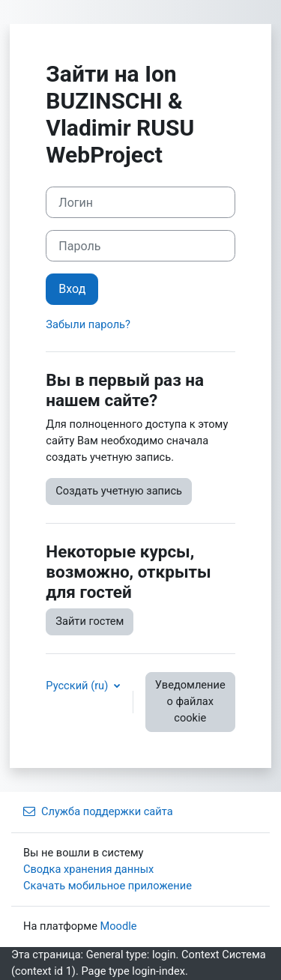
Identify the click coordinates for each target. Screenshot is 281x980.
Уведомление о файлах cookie (190, 701)
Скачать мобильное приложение (108, 886)
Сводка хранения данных (88, 869)
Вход (72, 289)
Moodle (119, 926)
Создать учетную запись (119, 491)
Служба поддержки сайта (98, 811)
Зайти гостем (90, 621)
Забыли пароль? (88, 324)
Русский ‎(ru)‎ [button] (78, 686)
